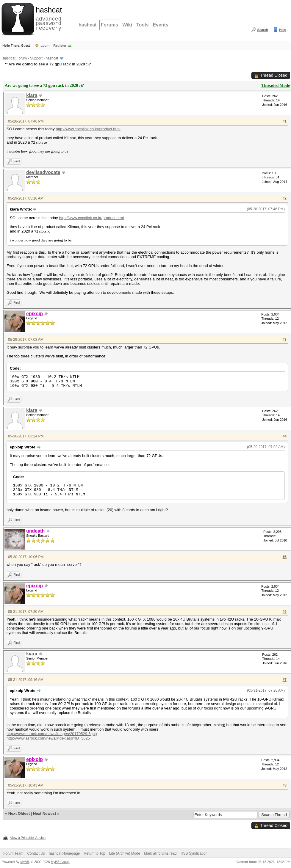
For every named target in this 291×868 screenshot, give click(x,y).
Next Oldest (19, 813)
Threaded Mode (276, 85)
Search (263, 30)
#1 (285, 121)
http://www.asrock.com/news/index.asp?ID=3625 (48, 738)
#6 (285, 612)
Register (60, 45)
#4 (285, 436)
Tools (142, 25)
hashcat (87, 25)
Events (160, 25)
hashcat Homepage (64, 853)
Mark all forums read (160, 853)
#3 (285, 340)
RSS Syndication (194, 853)
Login (45, 45)
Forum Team (13, 853)
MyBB (25, 862)
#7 (285, 680)
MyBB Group (60, 862)
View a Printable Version (28, 838)
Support (36, 58)
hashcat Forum (15, 58)
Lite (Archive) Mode (125, 853)
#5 (285, 557)
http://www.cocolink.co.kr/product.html (88, 129)
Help (283, 30)
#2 (285, 198)
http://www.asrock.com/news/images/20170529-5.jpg (52, 734)
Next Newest (44, 813)
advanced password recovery (48, 18)
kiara (32, 95)
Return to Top (95, 853)
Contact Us (36, 853)
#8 (285, 785)
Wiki (127, 25)
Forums (109, 25)
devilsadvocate (43, 172)
